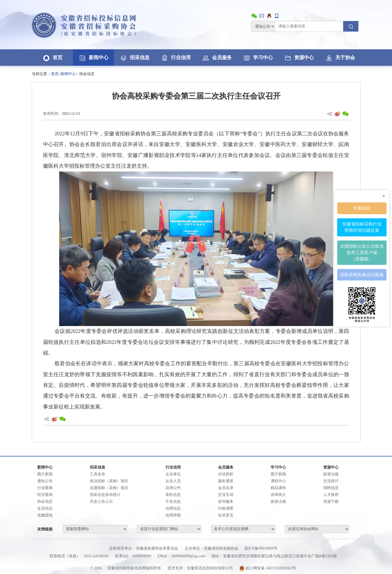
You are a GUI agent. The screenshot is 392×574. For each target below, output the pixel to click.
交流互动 (226, 495)
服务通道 (226, 481)
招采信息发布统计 (105, 495)
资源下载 (331, 502)
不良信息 (173, 502)
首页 (52, 58)
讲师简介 (278, 495)
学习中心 (258, 58)
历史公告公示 (101, 502)
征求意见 (226, 515)
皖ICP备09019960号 (261, 548)
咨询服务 (226, 502)
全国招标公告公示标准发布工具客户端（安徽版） (362, 252)
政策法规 (278, 502)
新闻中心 (93, 58)
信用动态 (173, 508)
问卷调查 (226, 508)
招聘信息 (331, 488)
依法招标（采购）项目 (109, 481)
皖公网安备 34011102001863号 (268, 568)
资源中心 (299, 58)
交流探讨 (331, 481)
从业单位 (173, 474)
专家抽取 (362, 208)
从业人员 (173, 481)
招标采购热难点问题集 (362, 274)
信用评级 (173, 515)
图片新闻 (45, 474)
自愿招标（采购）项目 (109, 488)
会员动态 (45, 508)
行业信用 (176, 58)
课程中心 (278, 481)
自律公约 (173, 488)
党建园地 (45, 515)
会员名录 (226, 488)
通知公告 (45, 481)
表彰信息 (173, 495)
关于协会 (340, 58)
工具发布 (98, 474)
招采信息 (135, 58)
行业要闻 (45, 488)
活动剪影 (226, 474)
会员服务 (217, 58)
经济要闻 (45, 495)
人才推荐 (331, 495)
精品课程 (278, 488)
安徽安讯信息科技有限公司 (210, 568)
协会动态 (45, 502)
